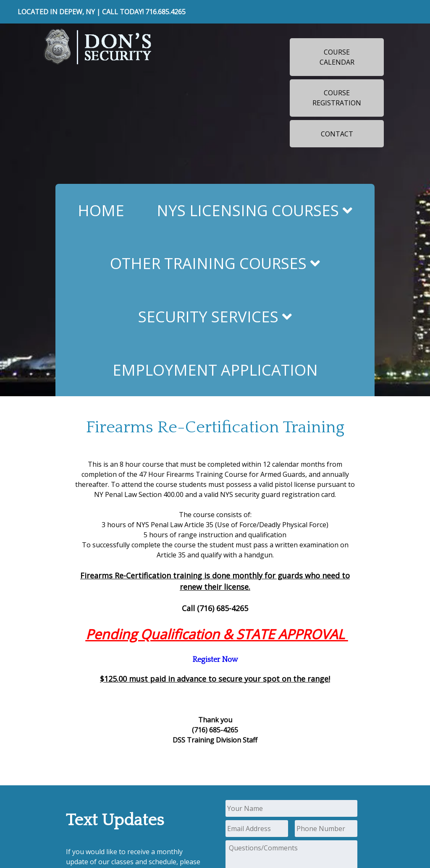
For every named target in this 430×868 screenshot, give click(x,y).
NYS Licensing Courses (254, 210)
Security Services (215, 316)
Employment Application (215, 370)
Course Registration (337, 98)
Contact (337, 134)
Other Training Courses (215, 263)
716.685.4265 (165, 12)
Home (101, 210)
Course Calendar (337, 57)
